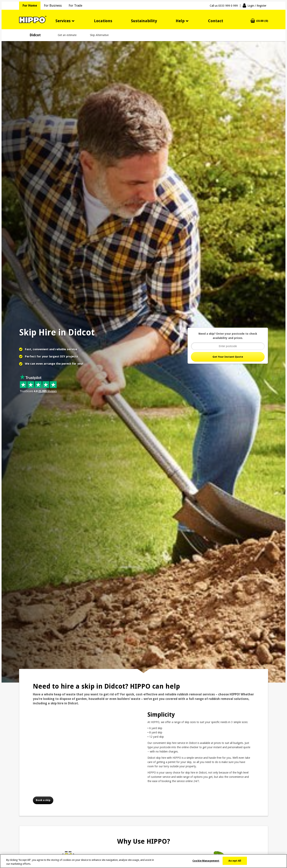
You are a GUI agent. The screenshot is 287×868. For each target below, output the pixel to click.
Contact (216, 21)
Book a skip (43, 800)
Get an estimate (67, 35)
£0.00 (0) (262, 21)
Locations (103, 21)
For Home (30, 6)
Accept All (235, 861)
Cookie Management (206, 861)
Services (63, 21)
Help (180, 21)
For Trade (75, 6)
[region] (143, 861)
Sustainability (144, 21)
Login (257, 6)
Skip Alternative (99, 35)
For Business (53, 6)
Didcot (35, 35)
